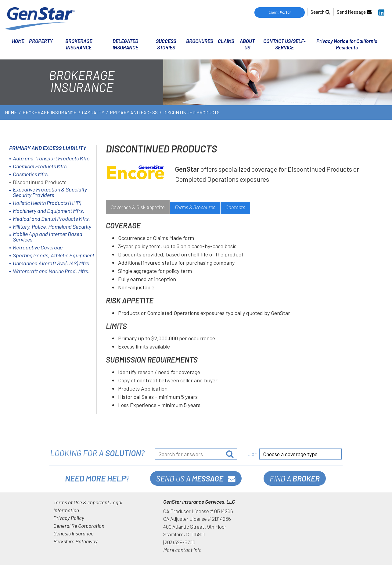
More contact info (182, 550)
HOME (18, 41)
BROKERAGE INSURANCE (79, 44)
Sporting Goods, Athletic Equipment (54, 255)
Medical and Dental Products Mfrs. (51, 219)
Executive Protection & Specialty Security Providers (50, 192)
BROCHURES (200, 41)
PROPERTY (41, 41)
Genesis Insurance (74, 533)
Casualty (93, 112)
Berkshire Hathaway (76, 541)
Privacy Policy (69, 518)
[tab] (138, 208)
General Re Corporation (79, 526)
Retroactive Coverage (38, 247)
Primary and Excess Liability (48, 148)
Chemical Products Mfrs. (40, 166)
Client (280, 12)
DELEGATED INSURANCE (125, 44)
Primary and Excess (134, 112)
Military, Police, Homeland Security (52, 227)
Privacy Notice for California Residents (347, 44)
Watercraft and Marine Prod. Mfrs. (51, 271)
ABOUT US (247, 44)
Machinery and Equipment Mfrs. (49, 211)
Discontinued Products (40, 182)
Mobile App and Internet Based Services (48, 237)
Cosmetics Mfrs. (31, 174)
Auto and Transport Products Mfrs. (52, 158)
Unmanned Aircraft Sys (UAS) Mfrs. (52, 263)
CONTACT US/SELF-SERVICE (284, 44)
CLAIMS (226, 41)
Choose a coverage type (290, 454)
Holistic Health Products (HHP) (47, 203)
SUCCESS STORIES (166, 44)
